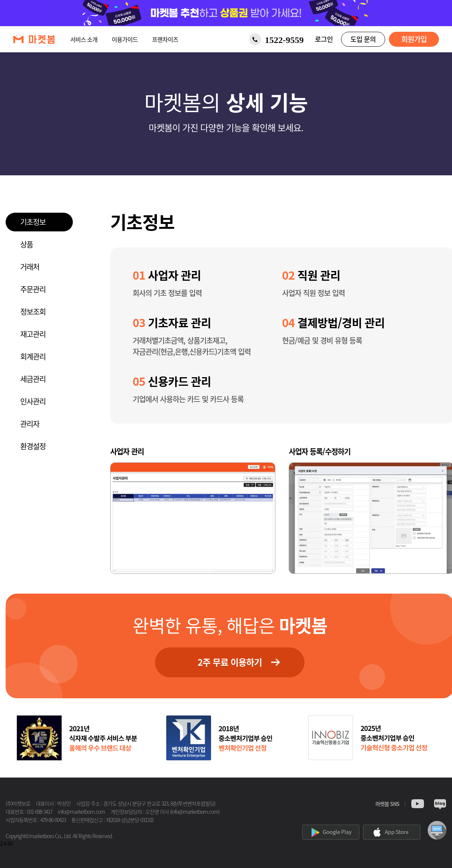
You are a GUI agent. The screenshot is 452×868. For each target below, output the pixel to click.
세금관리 (33, 379)
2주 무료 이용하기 (230, 662)
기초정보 (33, 222)
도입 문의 (363, 39)
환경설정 (33, 446)
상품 (27, 244)
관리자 (30, 424)
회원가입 (414, 39)
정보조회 (33, 312)
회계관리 (33, 356)
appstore (392, 832)
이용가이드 (125, 39)
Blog (440, 805)
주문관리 (33, 289)
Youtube (417, 805)
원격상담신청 (437, 830)
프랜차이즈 (165, 39)
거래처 (30, 267)
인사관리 (33, 401)
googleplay (331, 832)
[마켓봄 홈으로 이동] (34, 39)
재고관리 (33, 334)
